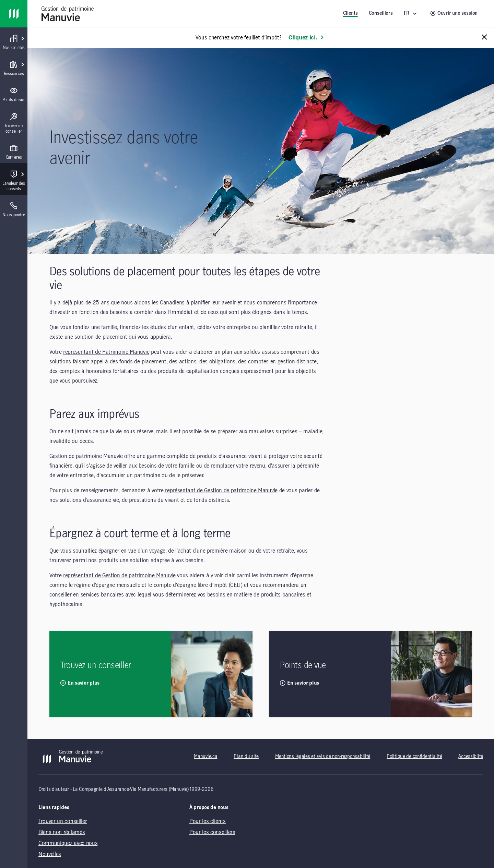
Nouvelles (50, 854)
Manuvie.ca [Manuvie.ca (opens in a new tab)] (205, 757)
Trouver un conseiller (63, 821)
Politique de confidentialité (414, 757)
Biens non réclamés (62, 832)
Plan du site (246, 757)
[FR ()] (411, 14)
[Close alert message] (484, 38)
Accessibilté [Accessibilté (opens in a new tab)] (471, 757)
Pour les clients (208, 821)
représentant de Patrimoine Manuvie (106, 352)
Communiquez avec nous (68, 843)
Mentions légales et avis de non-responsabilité (323, 757)
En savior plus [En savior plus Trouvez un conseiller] (80, 683)
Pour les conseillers (212, 832)
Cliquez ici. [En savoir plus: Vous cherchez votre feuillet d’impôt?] (306, 38)
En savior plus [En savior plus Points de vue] (299, 683)
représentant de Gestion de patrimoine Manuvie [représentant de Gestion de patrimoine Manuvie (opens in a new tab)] (221, 491)
